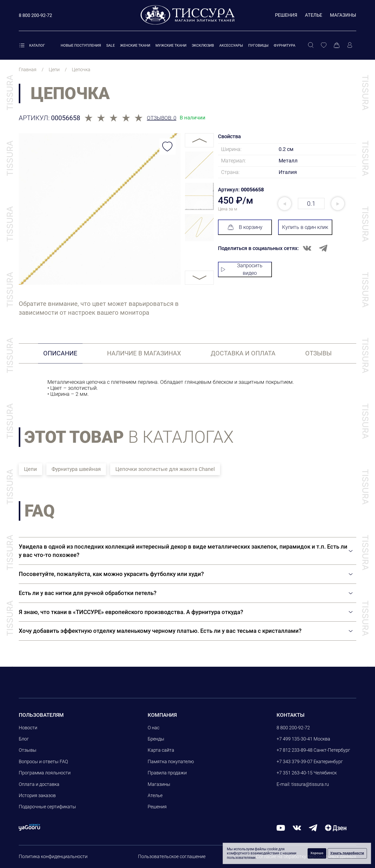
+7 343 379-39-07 (295, 761)
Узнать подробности (347, 853)
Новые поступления (81, 45)
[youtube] (281, 827)
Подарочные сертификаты (47, 807)
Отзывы (28, 750)
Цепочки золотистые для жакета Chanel (165, 469)
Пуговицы (258, 45)
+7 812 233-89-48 (295, 750)
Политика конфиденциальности (53, 856)
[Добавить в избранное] (167, 147)
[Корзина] (337, 45)
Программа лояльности (45, 773)
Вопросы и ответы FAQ (43, 761)
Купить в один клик (305, 227)
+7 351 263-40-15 (295, 773)
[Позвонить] (35, 15)
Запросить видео (242, 269)
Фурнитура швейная (76, 469)
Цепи (30, 469)
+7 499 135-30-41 (295, 739)
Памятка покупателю (171, 761)
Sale (111, 45)
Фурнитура (285, 45)
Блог (24, 739)
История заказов (37, 795)
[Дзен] (336, 827)
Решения (286, 15)
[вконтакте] (297, 827)
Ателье (314, 15)
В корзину (245, 227)
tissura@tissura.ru (310, 784)
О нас (154, 728)
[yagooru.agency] (29, 827)
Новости (28, 728)
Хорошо (317, 853)
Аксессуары (231, 45)
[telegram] (313, 827)
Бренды (156, 739)
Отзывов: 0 (162, 118)
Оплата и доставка (39, 784)
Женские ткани (135, 45)
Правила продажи (167, 773)
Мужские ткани (171, 45)
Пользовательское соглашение (172, 856)
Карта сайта (161, 750)
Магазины (343, 15)
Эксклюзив (203, 45)
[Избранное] (324, 45)
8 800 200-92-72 (293, 728)
